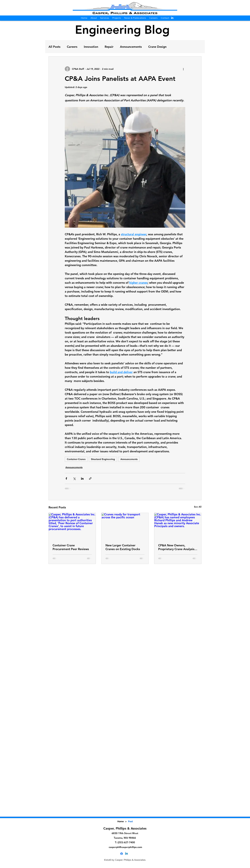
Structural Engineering (103, 459)
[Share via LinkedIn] (82, 478)
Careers (72, 47)
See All (198, 507)
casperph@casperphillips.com (125, 847)
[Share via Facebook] (66, 478)
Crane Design (157, 47)
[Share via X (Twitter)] (74, 478)
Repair (109, 47)
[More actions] (183, 69)
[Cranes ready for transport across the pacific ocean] (125, 526)
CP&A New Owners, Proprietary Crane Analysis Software (176, 547)
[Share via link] (90, 478)
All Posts (54, 47)
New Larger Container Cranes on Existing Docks (123, 547)
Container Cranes (76, 459)
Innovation (91, 47)
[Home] (121, 821)
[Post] (130, 821)
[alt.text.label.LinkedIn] (172, 18)
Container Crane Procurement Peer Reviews (71, 547)
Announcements (131, 47)
